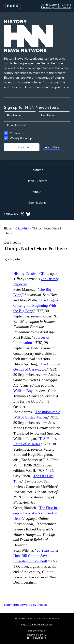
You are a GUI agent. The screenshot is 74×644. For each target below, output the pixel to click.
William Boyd (24, 391)
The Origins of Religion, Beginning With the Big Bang (36, 305)
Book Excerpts (37, 181)
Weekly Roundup (21, 138)
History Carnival (30, 274)
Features (37, 170)
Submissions (37, 203)
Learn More (52, 147)
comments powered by (25, 605)
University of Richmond (56, 7)
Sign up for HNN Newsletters (37, 624)
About (37, 192)
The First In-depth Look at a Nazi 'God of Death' (36, 513)
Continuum (17, 133)
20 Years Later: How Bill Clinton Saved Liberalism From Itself (37, 556)
